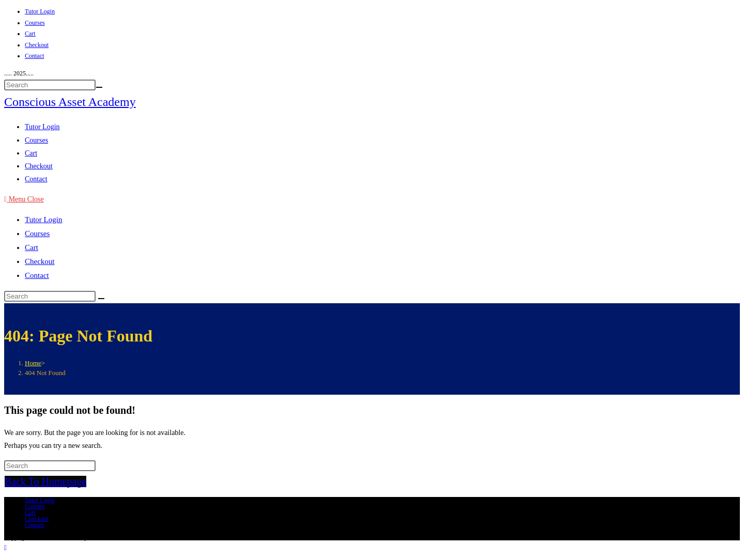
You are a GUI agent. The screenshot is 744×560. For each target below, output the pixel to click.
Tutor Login (40, 11)
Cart (30, 34)
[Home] (33, 363)
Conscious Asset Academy (70, 102)
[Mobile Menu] (24, 199)
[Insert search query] (50, 85)
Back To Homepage (45, 481)
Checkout (37, 45)
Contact (34, 56)
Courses (35, 23)
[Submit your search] (99, 87)
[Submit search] (101, 299)
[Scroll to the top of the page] (5, 548)
